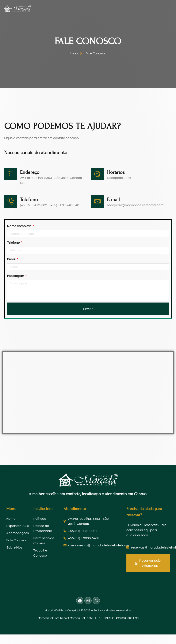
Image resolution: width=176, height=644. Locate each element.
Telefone (14, 243)
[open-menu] (171, 9)
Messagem (16, 276)
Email (12, 259)
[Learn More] (45, 203)
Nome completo (19, 226)
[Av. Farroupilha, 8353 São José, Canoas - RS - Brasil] (88, 392)
